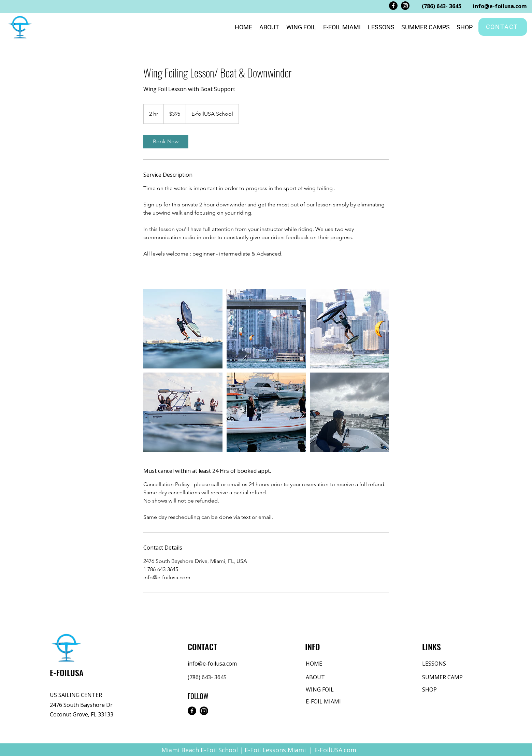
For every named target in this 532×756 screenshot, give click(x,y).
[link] (166, 142)
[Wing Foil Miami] (183, 329)
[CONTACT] (503, 27)
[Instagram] (405, 6)
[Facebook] (393, 6)
